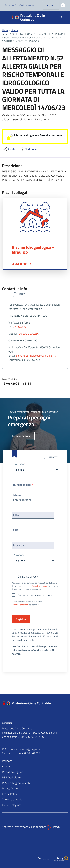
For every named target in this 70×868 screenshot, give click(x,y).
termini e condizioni (20, 605)
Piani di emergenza (13, 772)
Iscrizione (7, 761)
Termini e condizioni (13, 799)
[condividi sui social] (10, 149)
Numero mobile (23, 485)
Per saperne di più (21, 436)
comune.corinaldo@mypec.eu (25, 749)
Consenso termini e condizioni (35, 595)
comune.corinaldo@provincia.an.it (36, 356)
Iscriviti (51, 5)
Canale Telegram (11, 805)
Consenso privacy (28, 576)
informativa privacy (39, 586)
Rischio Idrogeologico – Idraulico (33, 250)
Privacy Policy (10, 788)
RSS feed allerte (11, 777)
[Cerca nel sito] (61, 17)
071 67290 (19, 327)
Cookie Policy (10, 794)
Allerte (6, 766)
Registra (21, 619)
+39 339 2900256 (28, 334)
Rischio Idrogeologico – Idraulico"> (35, 217)
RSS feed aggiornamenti (16, 783)
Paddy (53, 827)
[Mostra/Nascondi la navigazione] (4, 17)
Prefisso (20, 464)
